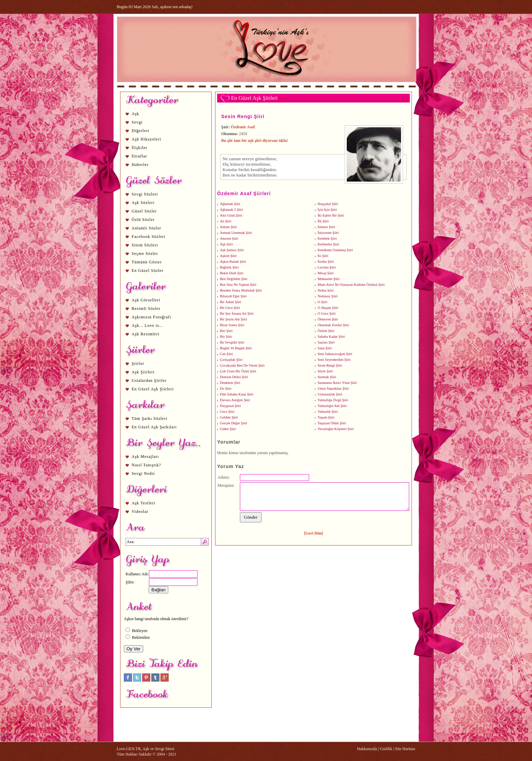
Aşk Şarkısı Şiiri (232, 250)
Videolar (140, 512)
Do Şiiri (226, 388)
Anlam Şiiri (228, 227)
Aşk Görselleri (146, 300)
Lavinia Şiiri (327, 267)
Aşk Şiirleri (143, 372)
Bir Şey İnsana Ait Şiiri (237, 313)
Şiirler (138, 364)
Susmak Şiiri (327, 377)
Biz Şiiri (226, 337)
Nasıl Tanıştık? (146, 465)
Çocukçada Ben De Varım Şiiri (242, 365)
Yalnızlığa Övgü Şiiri (333, 400)
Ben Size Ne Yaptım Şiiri (238, 285)
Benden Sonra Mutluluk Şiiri (241, 290)
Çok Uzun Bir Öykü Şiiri (238, 371)
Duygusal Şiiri (230, 406)
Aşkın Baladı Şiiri (233, 262)
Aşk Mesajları (145, 457)
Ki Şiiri (323, 256)
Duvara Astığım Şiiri (235, 400)
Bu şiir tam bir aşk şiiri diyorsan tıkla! (255, 141)
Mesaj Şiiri (326, 273)
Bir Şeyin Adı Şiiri (233, 319)
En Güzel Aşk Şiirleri (153, 389)
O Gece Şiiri (327, 313)
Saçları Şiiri (326, 342)
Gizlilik (386, 749)
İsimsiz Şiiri (326, 227)
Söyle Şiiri (325, 371)
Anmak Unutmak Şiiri (236, 233)
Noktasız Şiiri (328, 296)
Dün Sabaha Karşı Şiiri (237, 394)
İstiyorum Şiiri (328, 233)
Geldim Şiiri (229, 417)
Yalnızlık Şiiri (328, 412)
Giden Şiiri (228, 429)
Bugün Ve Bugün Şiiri (236, 348)
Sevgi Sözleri (145, 194)
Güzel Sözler (144, 211)
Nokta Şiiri (326, 290)
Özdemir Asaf (243, 127)
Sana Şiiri (325, 348)
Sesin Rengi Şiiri (243, 116)
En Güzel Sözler (148, 271)
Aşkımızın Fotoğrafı (151, 317)
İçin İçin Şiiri (327, 210)
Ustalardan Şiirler (149, 380)
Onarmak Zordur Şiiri (333, 325)
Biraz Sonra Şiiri (232, 325)
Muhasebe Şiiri (329, 279)
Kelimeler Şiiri (328, 244)
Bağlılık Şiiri (229, 267)
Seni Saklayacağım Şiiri (335, 354)
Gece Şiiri (227, 412)
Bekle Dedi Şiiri (232, 273)
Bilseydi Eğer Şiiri (233, 296)
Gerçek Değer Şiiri (233, 423)
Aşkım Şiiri (228, 256)
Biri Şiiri (226, 331)
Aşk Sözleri (143, 203)
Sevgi (137, 122)
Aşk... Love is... (147, 326)
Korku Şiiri (326, 262)
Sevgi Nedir (143, 474)
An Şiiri (226, 221)
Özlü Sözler (143, 220)
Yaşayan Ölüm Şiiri (332, 423)
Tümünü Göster (147, 262)
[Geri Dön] (313, 533)
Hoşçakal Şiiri (328, 204)
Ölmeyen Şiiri (328, 319)
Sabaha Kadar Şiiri (331, 337)
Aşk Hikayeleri (146, 139)
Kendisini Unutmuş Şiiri (335, 250)
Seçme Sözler (145, 254)
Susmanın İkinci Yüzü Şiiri (337, 383)
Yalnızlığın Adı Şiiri (332, 406)
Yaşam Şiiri (326, 417)
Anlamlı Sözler (146, 228)
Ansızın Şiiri (229, 238)
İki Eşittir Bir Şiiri (331, 215)
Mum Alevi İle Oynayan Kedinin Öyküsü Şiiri (351, 285)
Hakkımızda (367, 749)
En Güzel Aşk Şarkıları (154, 427)
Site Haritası (405, 749)
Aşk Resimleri (146, 334)
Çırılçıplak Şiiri (231, 360)
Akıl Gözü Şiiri (231, 215)
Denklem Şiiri (230, 383)
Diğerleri (140, 131)
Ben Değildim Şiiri (234, 279)
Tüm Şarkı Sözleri (149, 419)
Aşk (135, 114)
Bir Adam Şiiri (231, 302)
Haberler (140, 165)
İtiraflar (139, 156)
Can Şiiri (226, 354)
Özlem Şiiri (326, 331)
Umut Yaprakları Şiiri (333, 388)
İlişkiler (139, 148)
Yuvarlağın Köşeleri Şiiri (336, 429)
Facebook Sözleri (149, 237)
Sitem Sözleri (145, 245)
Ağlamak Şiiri (230, 204)
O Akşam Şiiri (328, 308)
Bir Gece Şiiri (230, 308)
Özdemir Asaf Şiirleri (244, 193)
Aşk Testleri (144, 503)
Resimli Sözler (146, 309)
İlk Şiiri (323, 221)
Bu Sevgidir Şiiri (232, 342)
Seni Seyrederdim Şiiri (334, 360)
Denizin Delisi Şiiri (234, 377)
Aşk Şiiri (226, 244)
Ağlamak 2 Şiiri (231, 210)
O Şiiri (322, 302)
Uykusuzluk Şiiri (330, 394)
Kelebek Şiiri (327, 238)
